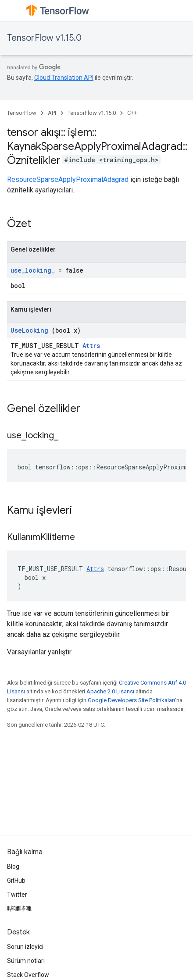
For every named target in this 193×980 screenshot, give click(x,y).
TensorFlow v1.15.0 (44, 38)
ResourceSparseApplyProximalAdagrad (68, 179)
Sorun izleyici (25, 947)
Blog (13, 866)
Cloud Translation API (64, 78)
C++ (132, 113)
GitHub (16, 881)
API (52, 113)
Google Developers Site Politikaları (131, 700)
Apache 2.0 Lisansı (110, 691)
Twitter (17, 895)
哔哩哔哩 (19, 909)
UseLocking (29, 330)
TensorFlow (22, 113)
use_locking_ (33, 270)
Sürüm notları (26, 961)
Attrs (91, 346)
